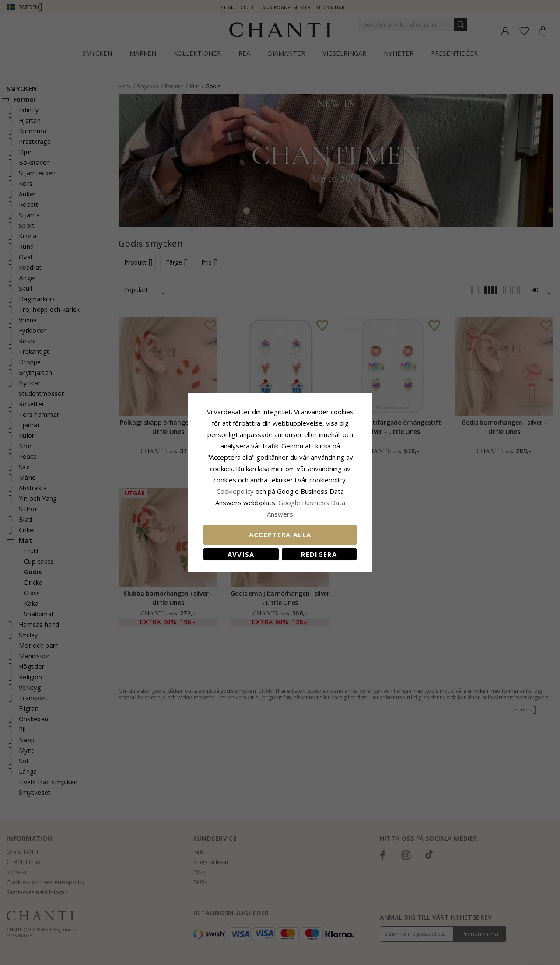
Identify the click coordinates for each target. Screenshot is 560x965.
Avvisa (241, 554)
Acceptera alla (280, 535)
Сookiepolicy (236, 491)
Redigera (319, 554)
